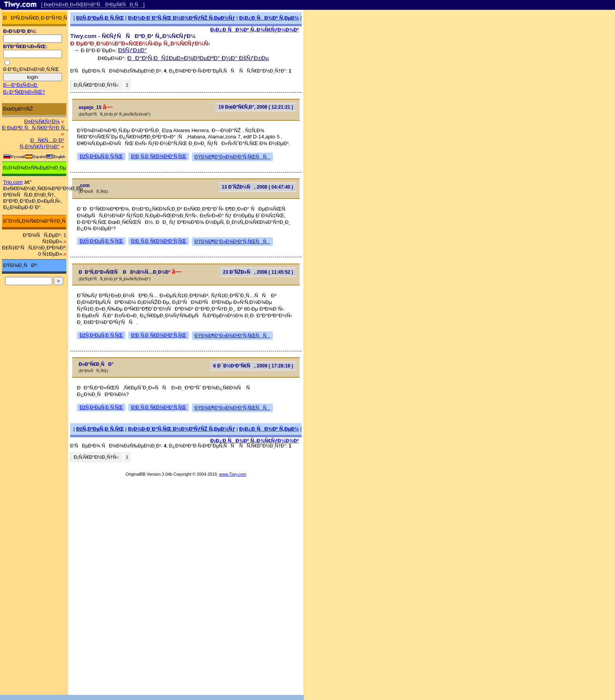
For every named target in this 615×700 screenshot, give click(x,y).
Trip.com (13, 182)
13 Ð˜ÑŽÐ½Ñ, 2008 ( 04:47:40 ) (257, 187)
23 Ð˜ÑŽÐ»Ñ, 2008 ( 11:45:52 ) (258, 272)
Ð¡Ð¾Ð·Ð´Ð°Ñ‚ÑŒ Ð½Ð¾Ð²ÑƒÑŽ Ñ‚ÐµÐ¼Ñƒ (181, 18)
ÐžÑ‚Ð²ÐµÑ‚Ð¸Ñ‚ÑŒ (100, 18)
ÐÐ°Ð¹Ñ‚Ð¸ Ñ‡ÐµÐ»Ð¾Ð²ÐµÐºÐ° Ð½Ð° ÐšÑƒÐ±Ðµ (198, 58)
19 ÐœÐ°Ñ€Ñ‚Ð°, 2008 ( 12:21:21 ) (256, 107)
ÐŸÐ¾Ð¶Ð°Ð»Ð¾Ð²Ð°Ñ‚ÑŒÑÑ (232, 157)
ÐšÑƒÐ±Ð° (132, 50)
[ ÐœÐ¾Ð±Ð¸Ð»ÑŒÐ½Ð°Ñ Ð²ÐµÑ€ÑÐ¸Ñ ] (93, 5)
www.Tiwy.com (233, 474)
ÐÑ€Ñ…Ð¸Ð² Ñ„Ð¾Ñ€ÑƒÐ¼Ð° (42, 143)
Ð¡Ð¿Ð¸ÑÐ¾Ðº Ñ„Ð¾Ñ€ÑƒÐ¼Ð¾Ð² (255, 30)
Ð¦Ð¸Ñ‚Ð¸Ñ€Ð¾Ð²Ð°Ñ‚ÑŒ (159, 156)
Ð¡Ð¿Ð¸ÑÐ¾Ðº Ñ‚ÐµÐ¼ (269, 18)
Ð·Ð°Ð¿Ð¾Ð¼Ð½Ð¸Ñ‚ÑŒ (31, 69)
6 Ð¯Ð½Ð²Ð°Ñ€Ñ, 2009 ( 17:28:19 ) (253, 366)
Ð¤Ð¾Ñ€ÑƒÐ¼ (42, 121)
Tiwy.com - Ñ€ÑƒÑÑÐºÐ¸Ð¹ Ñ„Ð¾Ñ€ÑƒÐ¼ (133, 36)
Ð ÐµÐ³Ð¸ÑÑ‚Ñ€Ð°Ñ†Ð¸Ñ (35, 128)
